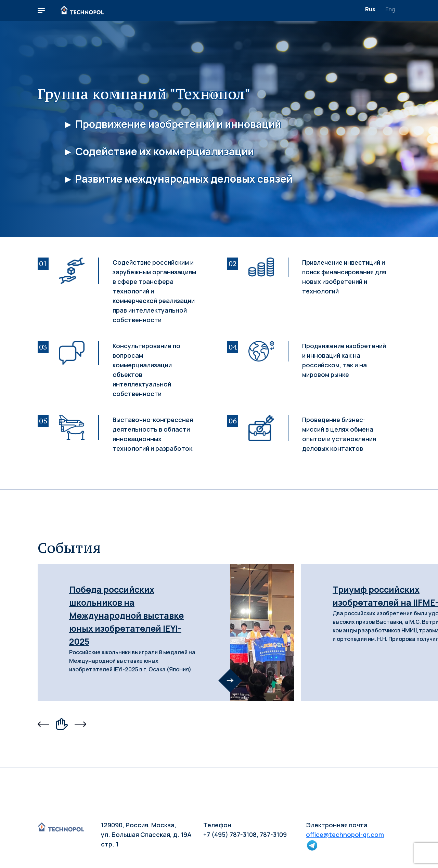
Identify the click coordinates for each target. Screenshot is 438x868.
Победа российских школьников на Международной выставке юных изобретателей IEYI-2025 (126, 615)
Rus (370, 9)
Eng (390, 9)
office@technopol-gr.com (345, 834)
